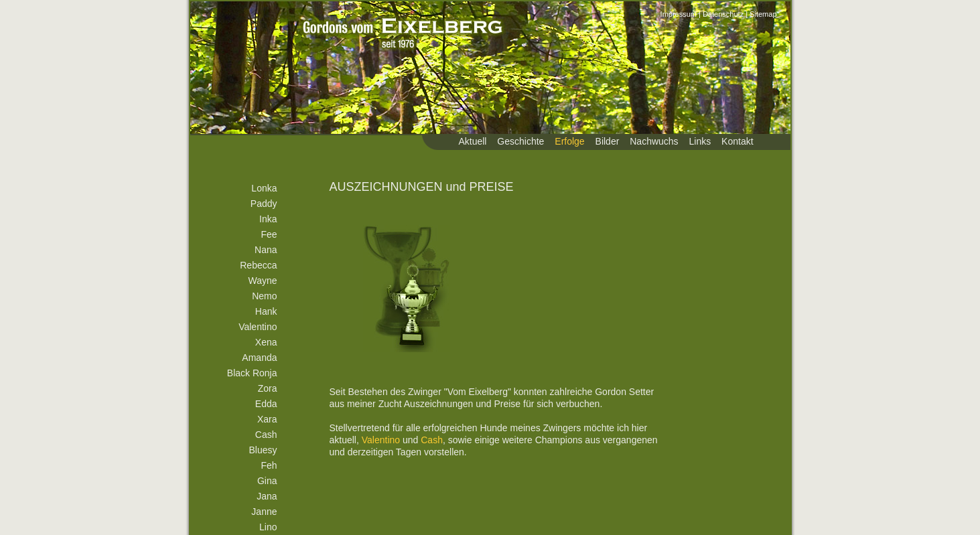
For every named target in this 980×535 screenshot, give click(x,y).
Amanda (259, 358)
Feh (269, 465)
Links (700, 141)
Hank (266, 311)
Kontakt (737, 141)
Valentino (258, 327)
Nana (266, 250)
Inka (268, 219)
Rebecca (258, 265)
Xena (266, 342)
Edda (266, 404)
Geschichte (520, 141)
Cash (266, 435)
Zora (268, 388)
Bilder (608, 141)
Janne (264, 512)
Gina (267, 481)
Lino (268, 527)
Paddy (264, 204)
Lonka (264, 188)
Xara (267, 419)
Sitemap (763, 14)
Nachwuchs (654, 141)
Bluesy (263, 450)
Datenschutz (723, 14)
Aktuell (472, 141)
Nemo (264, 296)
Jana (267, 496)
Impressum (679, 14)
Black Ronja (252, 373)
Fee (269, 234)
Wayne (262, 281)
